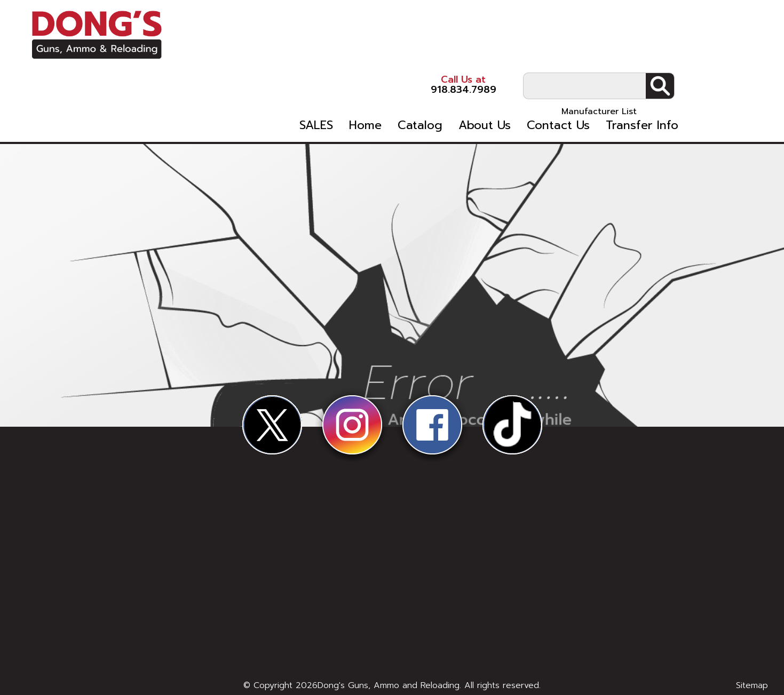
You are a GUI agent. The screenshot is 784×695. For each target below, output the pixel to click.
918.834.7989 (506, 37)
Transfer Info (716, 86)
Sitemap (752, 685)
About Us (558, 86)
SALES (390, 86)
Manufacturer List (676, 63)
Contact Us (632, 86)
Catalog (494, 86)
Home (439, 86)
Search (737, 38)
